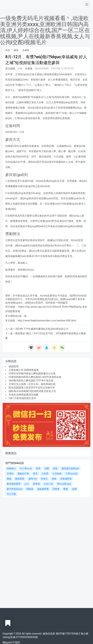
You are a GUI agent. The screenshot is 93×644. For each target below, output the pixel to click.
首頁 (8, 50)
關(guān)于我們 (11, 642)
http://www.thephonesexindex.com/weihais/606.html (47, 320)
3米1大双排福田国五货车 (22, 398)
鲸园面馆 (14, 366)
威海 (16, 50)
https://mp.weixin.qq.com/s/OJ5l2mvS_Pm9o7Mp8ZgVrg (50, 307)
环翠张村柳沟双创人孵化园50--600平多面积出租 (35, 377)
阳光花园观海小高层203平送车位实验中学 (32, 388)
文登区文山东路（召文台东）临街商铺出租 (32, 384)
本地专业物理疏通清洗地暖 (23, 395)
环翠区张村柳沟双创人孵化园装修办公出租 (32, 373)
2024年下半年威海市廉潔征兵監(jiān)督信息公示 (42, 329)
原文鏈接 (10, 68)
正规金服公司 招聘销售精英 (24, 370)
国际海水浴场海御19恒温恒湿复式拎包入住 (32, 391)
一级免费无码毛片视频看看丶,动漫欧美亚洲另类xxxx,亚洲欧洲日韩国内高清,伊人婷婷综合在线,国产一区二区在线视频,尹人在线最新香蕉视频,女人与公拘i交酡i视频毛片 (45, 30)
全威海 (26, 50)
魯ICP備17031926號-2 (68, 634)
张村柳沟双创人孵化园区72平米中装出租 (31, 381)
